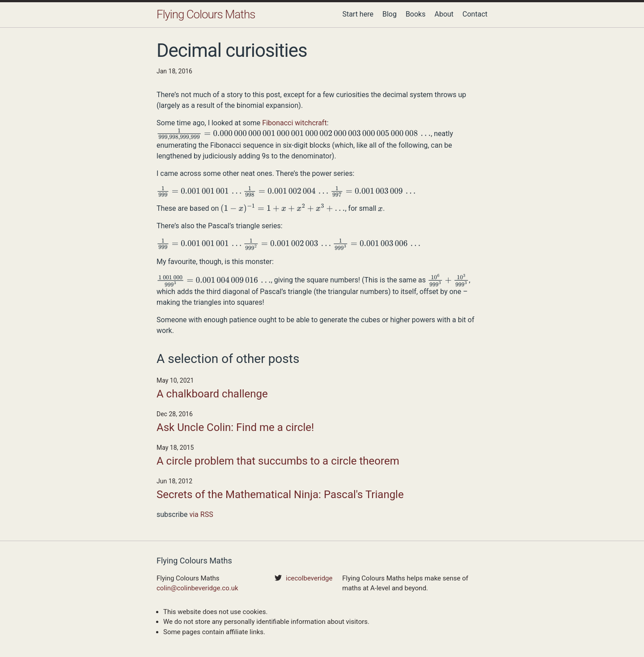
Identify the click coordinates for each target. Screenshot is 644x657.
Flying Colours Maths (206, 14)
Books (416, 14)
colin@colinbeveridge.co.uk (197, 588)
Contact (475, 14)
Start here (358, 14)
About (444, 14)
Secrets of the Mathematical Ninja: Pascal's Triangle (280, 495)
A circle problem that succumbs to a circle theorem (278, 461)
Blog (390, 14)
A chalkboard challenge (212, 394)
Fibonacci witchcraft (294, 123)
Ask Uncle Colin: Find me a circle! (235, 427)
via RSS (201, 514)
